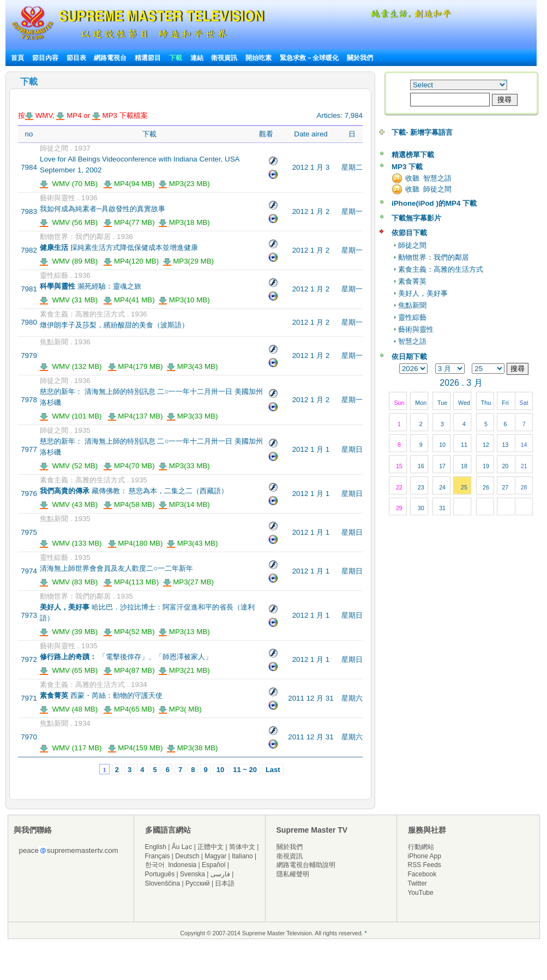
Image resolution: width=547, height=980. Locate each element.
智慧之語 (412, 341)
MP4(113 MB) (131, 582)
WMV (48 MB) (69, 709)
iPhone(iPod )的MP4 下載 (434, 203)
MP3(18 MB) (184, 222)
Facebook (422, 874)
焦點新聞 (412, 305)
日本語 (225, 883)
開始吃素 (259, 58)
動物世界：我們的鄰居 (434, 257)
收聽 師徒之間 (428, 189)
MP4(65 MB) (129, 709)
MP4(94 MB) (129, 184)
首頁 (17, 58)
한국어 (155, 865)
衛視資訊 (224, 58)
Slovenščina (163, 883)
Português (160, 874)
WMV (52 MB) (69, 466)
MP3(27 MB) (189, 582)
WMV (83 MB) (69, 582)
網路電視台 (111, 58)
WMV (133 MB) (71, 543)
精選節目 (148, 58)
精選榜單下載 (413, 155)
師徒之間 (412, 245)
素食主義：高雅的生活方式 (441, 269)
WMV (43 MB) (69, 504)
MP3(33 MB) (193, 416)
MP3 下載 (407, 167)
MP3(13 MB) (184, 632)
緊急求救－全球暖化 (309, 58)
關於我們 (360, 58)
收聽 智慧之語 (428, 178)
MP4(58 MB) (129, 504)
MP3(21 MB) (184, 670)
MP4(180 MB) (136, 543)
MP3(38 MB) (193, 748)
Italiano (242, 856)
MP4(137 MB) (136, 416)
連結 (197, 58)
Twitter (417, 883)
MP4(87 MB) (129, 670)
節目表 (76, 58)
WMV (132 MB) (71, 366)
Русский (198, 883)
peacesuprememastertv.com (69, 850)
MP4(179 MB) (136, 366)
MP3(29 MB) (189, 261)
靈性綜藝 (412, 317)
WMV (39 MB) (69, 632)
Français (158, 856)
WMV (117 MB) (71, 748)
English (156, 847)
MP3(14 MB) (184, 504)
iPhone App (425, 856)
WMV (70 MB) (69, 184)
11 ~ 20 (245, 770)
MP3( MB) (180, 709)
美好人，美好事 (423, 293)
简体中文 (242, 847)
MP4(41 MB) (129, 300)
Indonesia (182, 865)
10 (220, 770)
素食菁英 (412, 281)
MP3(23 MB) (184, 184)
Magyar (215, 856)
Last (273, 770)
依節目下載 (409, 233)
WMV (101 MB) (71, 416)
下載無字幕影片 (416, 218)
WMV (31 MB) (69, 300)
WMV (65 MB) (69, 670)
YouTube (421, 893)
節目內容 (45, 58)
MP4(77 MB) (129, 222)
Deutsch (187, 856)
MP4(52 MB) (129, 632)
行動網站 (421, 847)
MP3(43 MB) (193, 366)
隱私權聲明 (293, 874)
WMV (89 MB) (69, 261)
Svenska (193, 874)
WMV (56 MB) (69, 222)
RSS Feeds (425, 865)
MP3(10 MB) (184, 300)
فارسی (220, 874)
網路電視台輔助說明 (306, 865)
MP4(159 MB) (136, 748)
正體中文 (211, 847)
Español (214, 865)
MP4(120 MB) (131, 261)
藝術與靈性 (416, 329)
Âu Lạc (182, 847)
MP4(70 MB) (129, 466)
